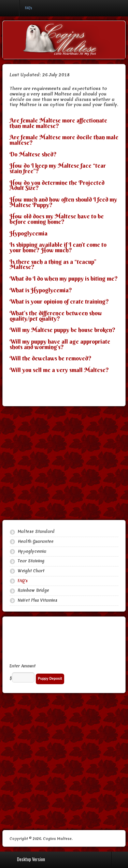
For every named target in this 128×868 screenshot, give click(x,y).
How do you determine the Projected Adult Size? (57, 186)
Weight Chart (31, 571)
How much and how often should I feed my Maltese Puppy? (63, 202)
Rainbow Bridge (33, 590)
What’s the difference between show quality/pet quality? (56, 316)
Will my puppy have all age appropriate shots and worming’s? (60, 344)
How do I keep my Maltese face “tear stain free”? (58, 168)
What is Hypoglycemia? (41, 290)
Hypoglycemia (29, 233)
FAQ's (23, 581)
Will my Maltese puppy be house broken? (62, 330)
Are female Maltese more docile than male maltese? (64, 140)
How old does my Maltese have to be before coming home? (57, 219)
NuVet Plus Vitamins (38, 600)
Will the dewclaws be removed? (51, 358)
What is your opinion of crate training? (59, 302)
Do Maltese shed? (33, 154)
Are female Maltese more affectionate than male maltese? (58, 123)
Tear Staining (31, 561)
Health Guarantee (36, 541)
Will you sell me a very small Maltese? (59, 370)
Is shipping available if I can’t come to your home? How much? (58, 247)
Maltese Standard (36, 532)
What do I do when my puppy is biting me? (64, 279)
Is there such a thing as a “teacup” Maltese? (53, 265)
